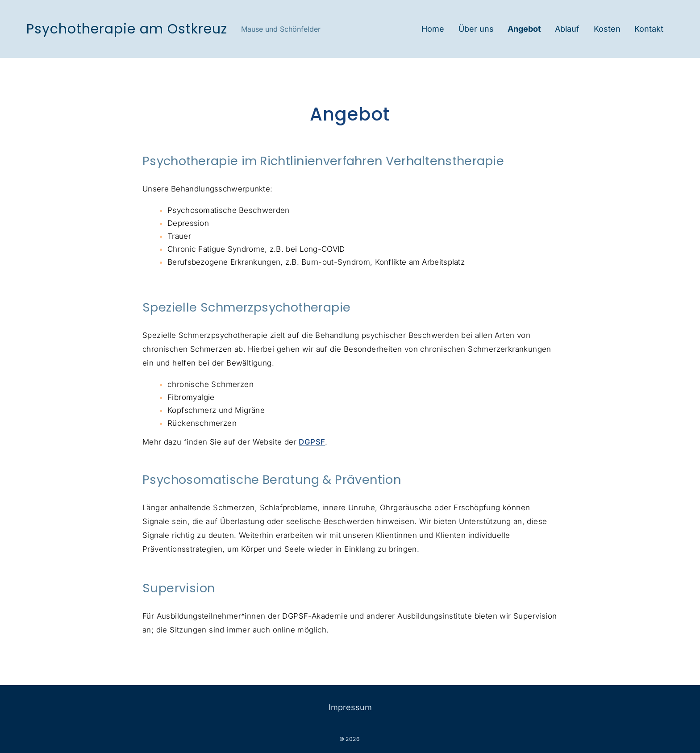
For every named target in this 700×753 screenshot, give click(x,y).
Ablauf (567, 29)
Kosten (607, 29)
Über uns (476, 29)
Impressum (350, 707)
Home (433, 29)
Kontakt (649, 29)
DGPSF (312, 442)
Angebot (524, 29)
